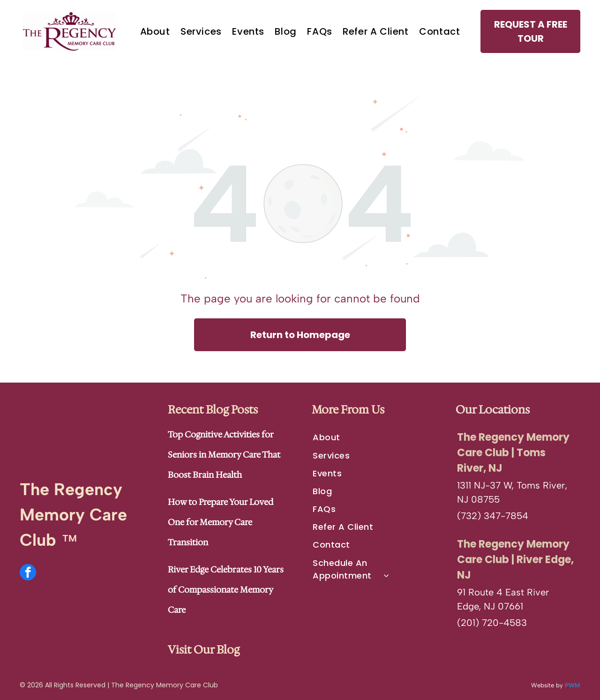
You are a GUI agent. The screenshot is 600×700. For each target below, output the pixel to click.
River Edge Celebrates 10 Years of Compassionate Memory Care (226, 590)
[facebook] (28, 573)
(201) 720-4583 (492, 623)
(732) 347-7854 (493, 516)
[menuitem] (155, 31)
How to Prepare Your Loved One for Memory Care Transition (221, 522)
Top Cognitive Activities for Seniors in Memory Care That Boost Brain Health (224, 455)
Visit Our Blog (204, 650)
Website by (547, 685)
